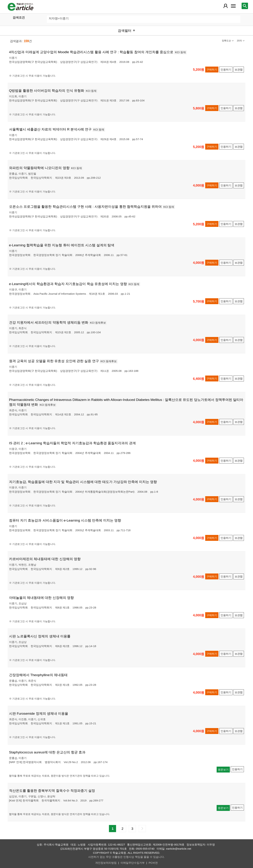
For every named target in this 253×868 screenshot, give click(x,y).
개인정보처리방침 (106, 863)
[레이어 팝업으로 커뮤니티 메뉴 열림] (233, 6)
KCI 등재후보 (98, 323)
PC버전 (153, 863)
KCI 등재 (180, 52)
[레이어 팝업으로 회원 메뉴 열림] (226, 6)
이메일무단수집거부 (133, 863)
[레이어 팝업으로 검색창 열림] (245, 6)
